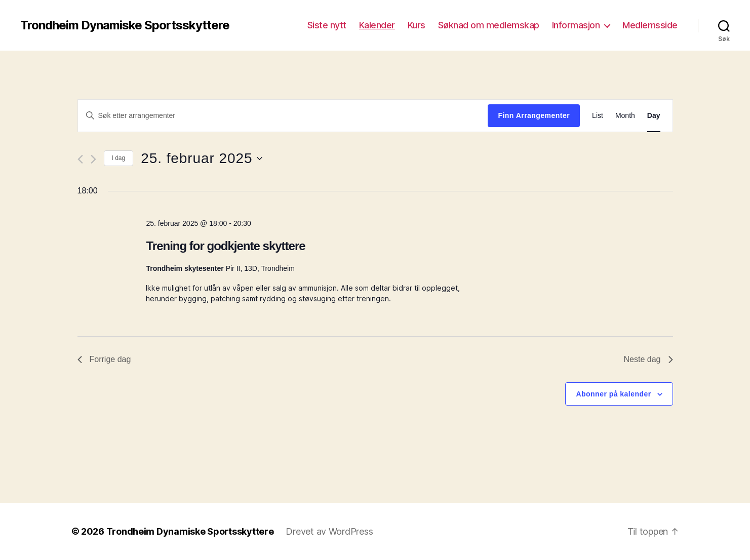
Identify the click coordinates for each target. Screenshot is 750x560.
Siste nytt (327, 25)
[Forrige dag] (80, 159)
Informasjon (576, 25)
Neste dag (648, 359)
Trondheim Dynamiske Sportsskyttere (125, 25)
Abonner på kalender (613, 394)
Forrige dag (104, 359)
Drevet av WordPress (329, 531)
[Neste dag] (93, 159)
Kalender (377, 25)
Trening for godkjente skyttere (225, 246)
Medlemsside (650, 25)
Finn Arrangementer (534, 115)
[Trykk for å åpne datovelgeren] (201, 158)
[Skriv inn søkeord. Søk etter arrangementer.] (283, 115)
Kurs (417, 25)
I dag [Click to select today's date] (119, 158)
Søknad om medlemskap (489, 25)
